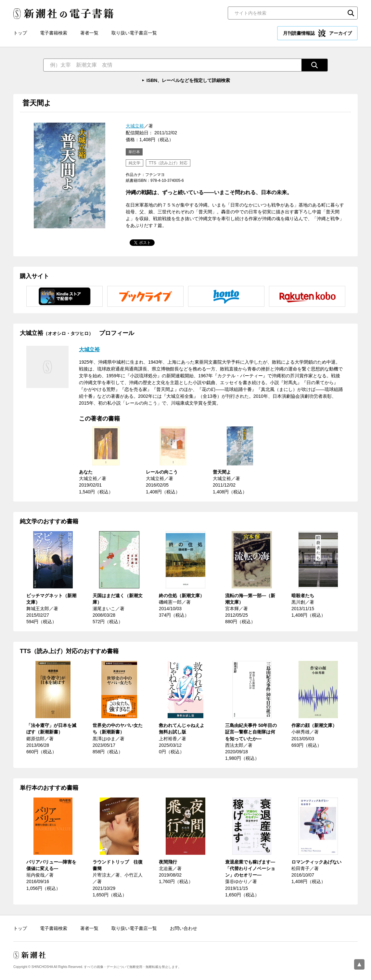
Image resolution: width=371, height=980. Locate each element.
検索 (351, 13)
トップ (20, 33)
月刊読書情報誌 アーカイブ (317, 33)
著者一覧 (89, 33)
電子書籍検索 (54, 33)
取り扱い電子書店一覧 (134, 33)
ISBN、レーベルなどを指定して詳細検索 (188, 80)
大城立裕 (135, 126)
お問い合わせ (184, 928)
